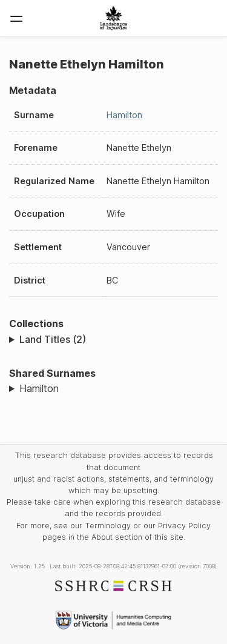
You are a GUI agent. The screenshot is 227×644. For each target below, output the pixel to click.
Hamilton (124, 115)
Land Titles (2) (53, 339)
